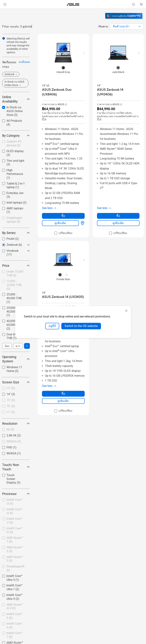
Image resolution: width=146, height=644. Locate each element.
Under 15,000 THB (15, 273)
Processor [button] (16, 494)
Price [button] (16, 266)
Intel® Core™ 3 (15, 616)
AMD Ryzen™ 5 (15, 559)
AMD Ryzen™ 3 (15, 549)
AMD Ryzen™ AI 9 (15, 607)
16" (11, 406)
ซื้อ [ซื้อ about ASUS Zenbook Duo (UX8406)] (63, 216)
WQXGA (14, 441)
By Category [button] (16, 136)
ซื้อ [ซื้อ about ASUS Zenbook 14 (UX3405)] (63, 394)
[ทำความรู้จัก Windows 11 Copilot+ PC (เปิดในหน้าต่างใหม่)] (124, 19)
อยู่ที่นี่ (52, 326)
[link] (73, 4)
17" (11, 412)
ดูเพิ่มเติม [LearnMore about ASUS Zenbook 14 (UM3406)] (118, 223)
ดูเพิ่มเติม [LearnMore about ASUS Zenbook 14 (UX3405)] (63, 401)
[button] (5, 4)
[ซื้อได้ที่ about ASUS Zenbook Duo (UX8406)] (82, 223)
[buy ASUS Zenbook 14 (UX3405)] (63, 297)
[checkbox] (16, 144)
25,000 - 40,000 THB (14, 298)
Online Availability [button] (16, 99)
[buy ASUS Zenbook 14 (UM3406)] (118, 92)
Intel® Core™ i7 (15, 521)
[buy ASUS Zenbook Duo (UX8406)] (63, 92)
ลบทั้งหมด (24, 62)
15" (11, 400)
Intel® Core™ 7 (15, 635)
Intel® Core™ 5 (15, 626)
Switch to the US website (81, 326)
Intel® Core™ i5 (15, 511)
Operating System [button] (16, 359)
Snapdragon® (16, 568)
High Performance (15, 174)
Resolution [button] (16, 424)
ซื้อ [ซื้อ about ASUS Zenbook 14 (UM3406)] (118, 216)
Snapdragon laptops (14, 220)
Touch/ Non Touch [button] (16, 467)
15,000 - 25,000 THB (14, 285)
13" (11, 388)
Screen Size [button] (16, 382)
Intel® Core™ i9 (15, 530)
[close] (126, 311)
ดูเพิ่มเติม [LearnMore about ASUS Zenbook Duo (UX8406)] (60, 223)
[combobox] (127, 26)
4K (10, 429)
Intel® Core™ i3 (15, 502)
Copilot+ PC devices (14, 143)
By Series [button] (16, 233)
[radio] (63, 68)
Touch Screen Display (13, 479)
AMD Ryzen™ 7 (15, 540)
